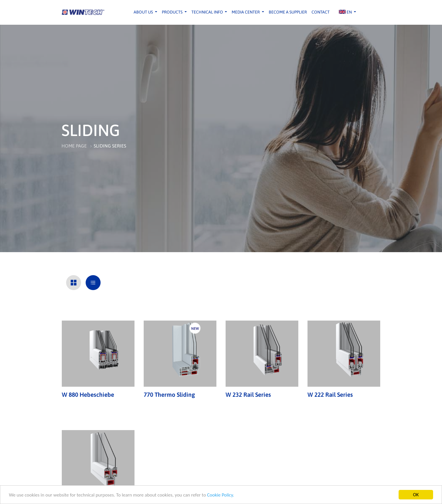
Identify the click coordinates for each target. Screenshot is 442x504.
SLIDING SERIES (110, 146)
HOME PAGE (74, 146)
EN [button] (346, 12)
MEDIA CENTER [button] (246, 12)
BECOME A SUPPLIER (288, 12)
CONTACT (321, 12)
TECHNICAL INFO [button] (208, 12)
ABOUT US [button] (144, 12)
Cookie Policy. (220, 495)
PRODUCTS (173, 12)
